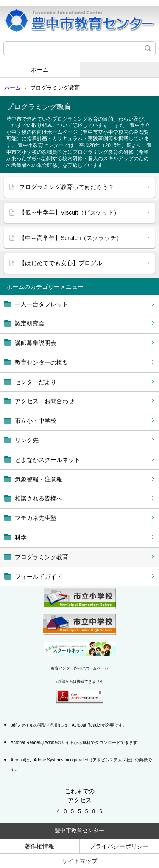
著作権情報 (39, 846)
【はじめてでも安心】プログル (61, 263)
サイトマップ (80, 861)
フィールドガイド (39, 577)
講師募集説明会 (36, 343)
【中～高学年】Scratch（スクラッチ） (71, 238)
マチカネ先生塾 (36, 518)
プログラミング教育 (42, 557)
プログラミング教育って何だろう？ (67, 187)
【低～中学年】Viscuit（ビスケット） (69, 212)
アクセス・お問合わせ (45, 401)
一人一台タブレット (42, 304)
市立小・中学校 (36, 421)
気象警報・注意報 (39, 479)
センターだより (36, 382)
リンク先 (27, 440)
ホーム (40, 70)
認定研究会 (30, 323)
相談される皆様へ (39, 498)
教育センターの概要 (42, 362)
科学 (21, 537)
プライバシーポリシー (119, 846)
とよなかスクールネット (47, 460)
